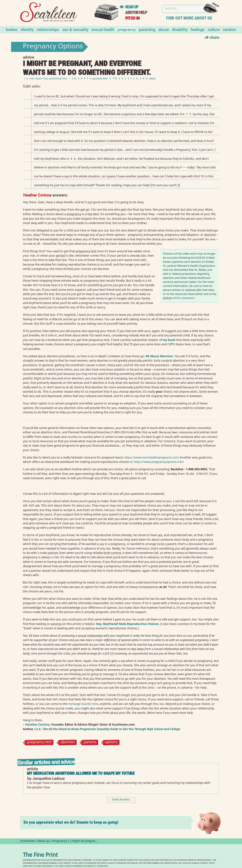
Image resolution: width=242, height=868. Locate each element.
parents (90, 743)
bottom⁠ (168, 298)
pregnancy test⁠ (86, 251)
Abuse (164, 29)
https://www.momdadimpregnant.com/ (152, 457)
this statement (185, 298)
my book (169, 340)
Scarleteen (27, 841)
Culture (214, 29)
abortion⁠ (210, 235)
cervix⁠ (156, 374)
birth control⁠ (112, 553)
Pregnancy (127, 29)
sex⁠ (160, 535)
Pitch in (132, 18)
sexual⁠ (82, 636)
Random (229, 29)
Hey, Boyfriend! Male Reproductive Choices (127, 624)
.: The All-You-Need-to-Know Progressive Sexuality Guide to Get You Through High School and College (107, 729)
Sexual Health (103, 29)
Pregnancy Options (53, 47)
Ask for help (136, 13)
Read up (132, 7)
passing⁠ (56, 624)
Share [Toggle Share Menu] (211, 37)
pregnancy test (39, 743)
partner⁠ (53, 553)
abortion (68, 742)
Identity (27, 29)
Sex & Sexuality (75, 29)
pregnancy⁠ (74, 214)
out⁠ (90, 202)
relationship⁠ (95, 636)
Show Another (121, 800)
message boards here (83, 704)
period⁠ (60, 255)
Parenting (147, 29)
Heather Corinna (37, 195)
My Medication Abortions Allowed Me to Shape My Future (81, 773)
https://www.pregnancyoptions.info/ (159, 462)
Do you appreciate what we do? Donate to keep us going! (71, 822)
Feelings (198, 29)
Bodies (12, 29)
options (112, 743)
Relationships (48, 29)
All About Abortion (159, 356)
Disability (180, 29)
